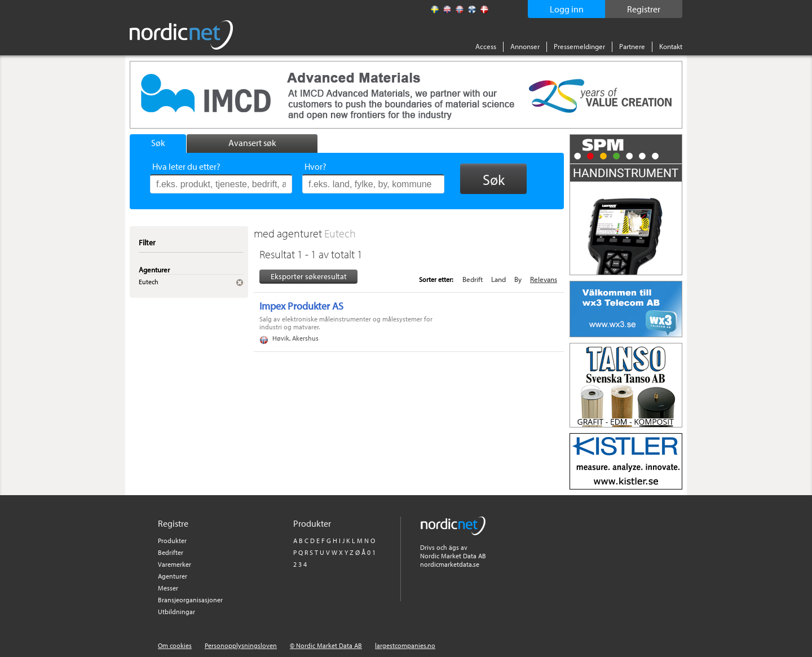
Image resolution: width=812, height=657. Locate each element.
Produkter (172, 541)
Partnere (632, 46)
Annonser (525, 46)
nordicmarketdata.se (450, 564)
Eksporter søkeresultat (309, 276)
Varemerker (175, 564)
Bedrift (473, 279)
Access (486, 46)
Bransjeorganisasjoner (190, 600)
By (518, 279)
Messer (168, 588)
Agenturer (173, 576)
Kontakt (671, 46)
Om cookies (175, 645)
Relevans (544, 279)
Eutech (340, 233)
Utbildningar (176, 612)
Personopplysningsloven (241, 645)
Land (498, 279)
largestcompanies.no (405, 645)
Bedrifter (171, 552)
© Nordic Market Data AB (326, 645)
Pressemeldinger (579, 46)
